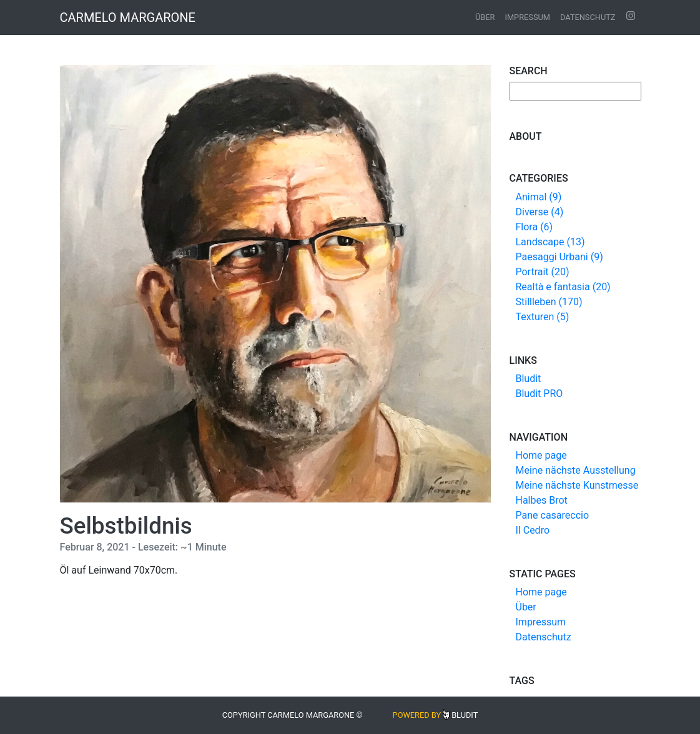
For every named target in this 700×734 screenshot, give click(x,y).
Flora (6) (535, 227)
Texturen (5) (543, 317)
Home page (541, 455)
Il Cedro (533, 530)
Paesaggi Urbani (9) (560, 257)
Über (485, 17)
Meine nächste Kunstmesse (577, 485)
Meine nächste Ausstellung (576, 470)
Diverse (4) (540, 212)
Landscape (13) (550, 242)
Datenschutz (588, 17)
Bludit (529, 379)
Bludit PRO (540, 394)
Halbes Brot (542, 500)
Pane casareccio (553, 515)
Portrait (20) (543, 272)
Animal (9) (539, 197)
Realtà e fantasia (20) (563, 287)
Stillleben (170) (549, 302)
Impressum (527, 17)
